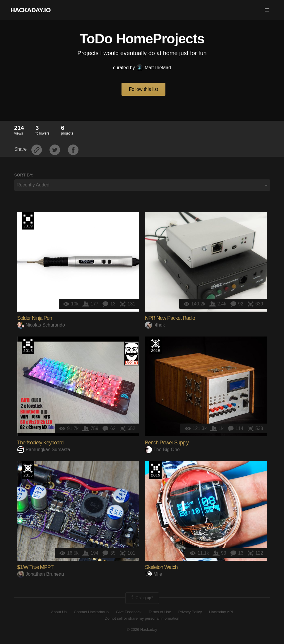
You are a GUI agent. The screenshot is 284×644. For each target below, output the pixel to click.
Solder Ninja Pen (35, 318)
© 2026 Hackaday (142, 629)
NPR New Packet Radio (170, 318)
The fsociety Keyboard (40, 443)
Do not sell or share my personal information (142, 618)
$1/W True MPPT (35, 567)
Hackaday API (221, 612)
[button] (267, 10)
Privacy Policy (190, 612)
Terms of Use (160, 612)
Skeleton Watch (161, 567)
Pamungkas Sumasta (44, 450)
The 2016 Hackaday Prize (28, 345)
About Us (59, 612)
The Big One (162, 450)
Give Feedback (129, 612)
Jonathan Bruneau (41, 574)
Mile (153, 574)
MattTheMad (154, 68)
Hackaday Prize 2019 (28, 221)
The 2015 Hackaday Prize (155, 345)
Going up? (142, 598)
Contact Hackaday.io (91, 612)
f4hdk (155, 325)
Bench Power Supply (167, 443)
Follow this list (143, 89)
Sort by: (24, 175)
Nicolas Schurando (41, 325)
